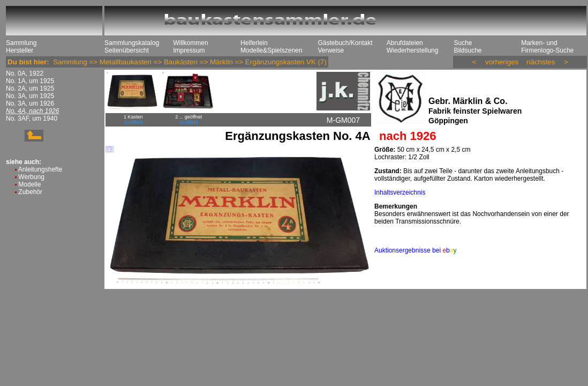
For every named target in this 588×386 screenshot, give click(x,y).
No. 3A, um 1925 (30, 96)
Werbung (31, 177)
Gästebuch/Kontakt (345, 43)
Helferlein (254, 43)
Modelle (29, 184)
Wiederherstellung (413, 50)
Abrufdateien (405, 43)
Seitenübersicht (127, 50)
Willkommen (190, 43)
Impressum (189, 50)
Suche (463, 43)
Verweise (331, 50)
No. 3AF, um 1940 (32, 118)
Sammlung (21, 43)
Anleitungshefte (40, 169)
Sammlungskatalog (132, 43)
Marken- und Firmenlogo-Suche (547, 47)
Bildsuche (468, 50)
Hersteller (20, 50)
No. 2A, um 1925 (30, 88)
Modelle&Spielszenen (271, 50)
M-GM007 (343, 120)
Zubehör (30, 192)
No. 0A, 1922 (25, 73)
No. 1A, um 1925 (30, 81)
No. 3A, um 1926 (30, 103)
